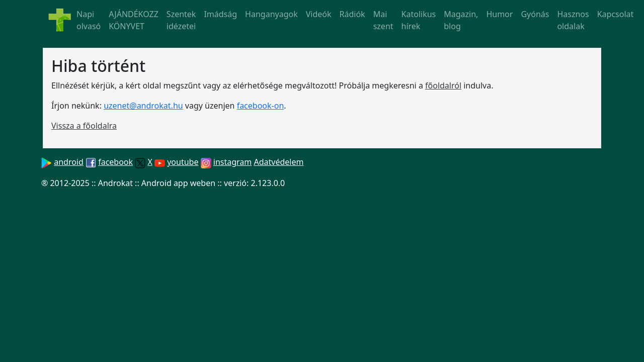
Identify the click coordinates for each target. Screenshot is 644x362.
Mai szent (383, 20)
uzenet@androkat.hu (143, 106)
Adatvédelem (278, 162)
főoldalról (443, 85)
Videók (319, 14)
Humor (499, 14)
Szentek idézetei (181, 20)
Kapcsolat (616, 14)
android (69, 162)
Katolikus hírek (419, 20)
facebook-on (261, 106)
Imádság (220, 14)
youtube (183, 162)
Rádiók (352, 14)
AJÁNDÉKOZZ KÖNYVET (134, 20)
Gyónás (535, 14)
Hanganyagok (271, 14)
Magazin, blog (461, 20)
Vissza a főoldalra (84, 126)
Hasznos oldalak (573, 20)
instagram (233, 162)
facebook (115, 162)
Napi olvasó (89, 20)
